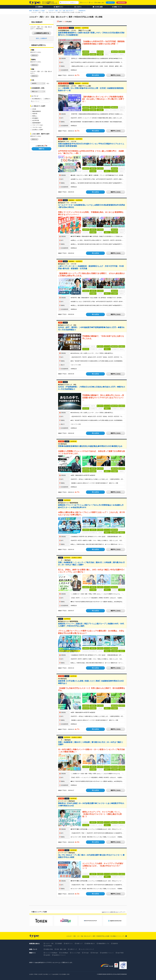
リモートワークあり (38, 125)
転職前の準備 (49, 949)
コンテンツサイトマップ (87, 949)
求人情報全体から (37, 99)
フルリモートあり (37, 127)
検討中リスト (69, 944)
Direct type (95, 953)
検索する (41, 149)
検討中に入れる (116, 75)
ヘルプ (92, 3)
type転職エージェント (108, 953)
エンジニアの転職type (51, 953)
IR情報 (36, 974)
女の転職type (65, 953)
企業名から (47, 99)
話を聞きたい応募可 (38, 130)
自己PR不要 (36, 120)
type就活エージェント (60, 955)
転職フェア (80, 944)
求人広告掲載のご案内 (64, 974)
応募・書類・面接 (61, 949)
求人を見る (95, 75)
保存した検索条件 (41, 38)
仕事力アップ (73, 949)
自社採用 (40, 974)
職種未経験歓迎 (37, 111)
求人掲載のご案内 (100, 3)
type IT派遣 (121, 953)
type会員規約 (55, 974)
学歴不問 (35, 114)
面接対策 (115, 944)
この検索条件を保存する (41, 33)
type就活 (48, 955)
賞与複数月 (35, 118)
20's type (86, 953)
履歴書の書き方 (91, 944)
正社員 (34, 109)
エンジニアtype (76, 953)
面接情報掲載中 (37, 123)
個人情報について (47, 974)
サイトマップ (85, 3)
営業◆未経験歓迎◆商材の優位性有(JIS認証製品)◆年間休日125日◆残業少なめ (90, 446)
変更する (34, 55)
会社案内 (31, 974)
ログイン (110, 3)
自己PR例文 (49, 946)
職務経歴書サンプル (104, 944)
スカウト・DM (49, 944)
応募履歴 (59, 944)
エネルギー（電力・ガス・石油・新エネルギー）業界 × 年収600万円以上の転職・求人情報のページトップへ (96, 936)
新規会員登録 (121, 3)
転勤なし (35, 116)
